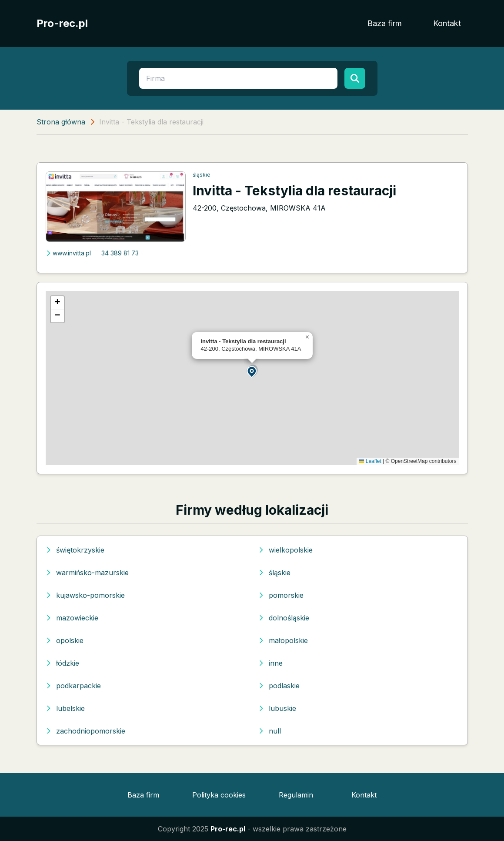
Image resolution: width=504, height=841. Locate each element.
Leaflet (370, 461)
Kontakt (447, 23)
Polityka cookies (219, 795)
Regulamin (296, 795)
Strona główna (61, 122)
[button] (252, 371)
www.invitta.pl (68, 253)
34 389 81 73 (120, 253)
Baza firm (385, 23)
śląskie (202, 175)
